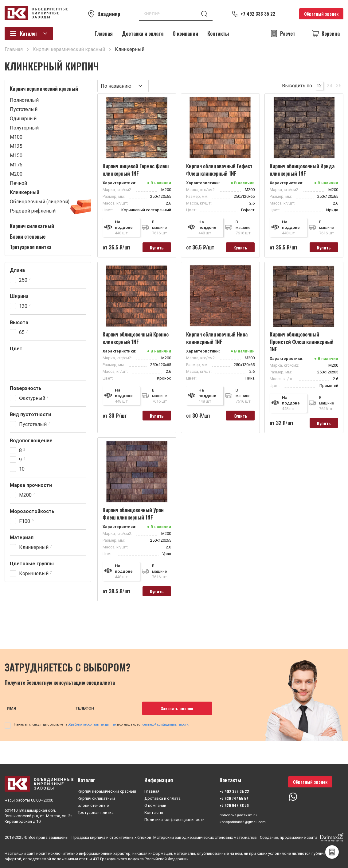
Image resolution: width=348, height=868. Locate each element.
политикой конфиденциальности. (165, 728)
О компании (185, 33)
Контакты (218, 33)
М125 (16, 146)
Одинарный (23, 119)
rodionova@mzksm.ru (239, 814)
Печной (18, 183)
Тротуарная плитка (31, 247)
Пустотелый (24, 109)
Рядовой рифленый (33, 211)
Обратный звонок (321, 14)
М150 (16, 155)
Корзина (331, 34)
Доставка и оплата (143, 33)
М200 (16, 174)
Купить (154, 248)
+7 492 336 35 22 (261, 14)
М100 (16, 137)
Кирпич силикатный (32, 226)
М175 (16, 165)
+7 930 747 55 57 (233, 797)
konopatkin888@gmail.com (244, 821)
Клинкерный (25, 192)
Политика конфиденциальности (174, 819)
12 (319, 86)
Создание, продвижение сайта (302, 838)
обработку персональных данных (92, 728)
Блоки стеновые (28, 237)
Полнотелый (24, 100)
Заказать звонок (173, 712)
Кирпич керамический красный (44, 89)
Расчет (288, 34)
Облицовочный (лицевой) (40, 202)
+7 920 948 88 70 (234, 804)
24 (330, 86)
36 (339, 86)
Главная (104, 33)
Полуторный (24, 128)
